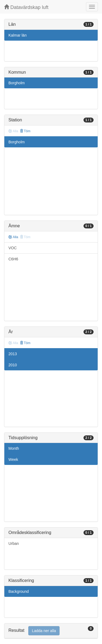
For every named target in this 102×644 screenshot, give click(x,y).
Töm (25, 131)
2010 (13, 365)
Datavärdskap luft (26, 7)
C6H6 (13, 259)
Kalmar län (18, 35)
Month (14, 448)
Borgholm (17, 83)
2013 (13, 354)
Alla (13, 237)
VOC (13, 248)
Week (13, 459)
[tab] (51, 631)
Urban (14, 543)
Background (19, 591)
